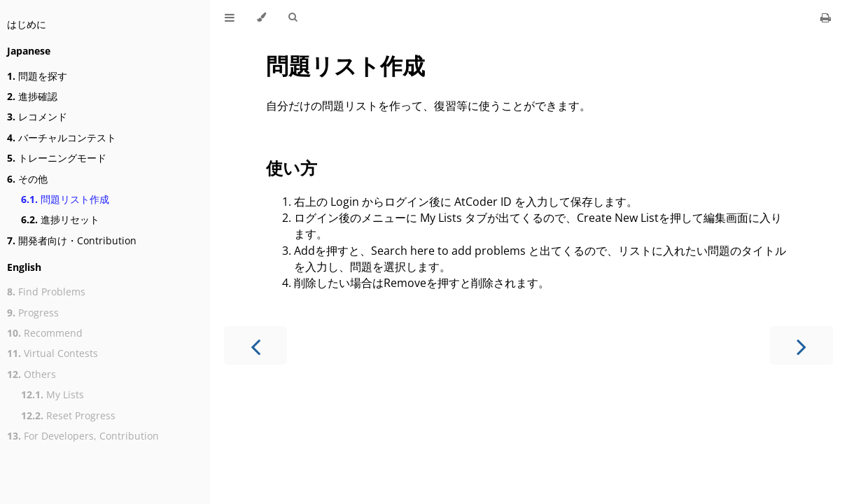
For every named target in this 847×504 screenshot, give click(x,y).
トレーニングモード (57, 158)
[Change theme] (261, 17)
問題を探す (37, 76)
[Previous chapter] (255, 345)
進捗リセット (60, 219)
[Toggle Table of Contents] (230, 17)
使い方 (292, 168)
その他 (27, 179)
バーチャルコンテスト (62, 138)
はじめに (27, 24)
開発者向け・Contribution (72, 240)
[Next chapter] (801, 345)
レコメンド (37, 117)
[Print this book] (826, 17)
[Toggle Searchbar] (293, 17)
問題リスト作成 (65, 199)
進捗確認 (32, 96)
